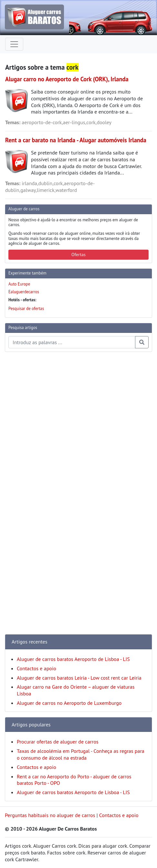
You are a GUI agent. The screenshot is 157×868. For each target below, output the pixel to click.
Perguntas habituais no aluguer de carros (50, 815)
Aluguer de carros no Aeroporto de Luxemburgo (69, 703)
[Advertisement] (31, 454)
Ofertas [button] (78, 254)
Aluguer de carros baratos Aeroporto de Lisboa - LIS (73, 659)
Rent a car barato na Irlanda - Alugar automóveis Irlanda (76, 140)
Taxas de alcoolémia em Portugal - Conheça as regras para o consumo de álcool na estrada (81, 754)
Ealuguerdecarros (24, 292)
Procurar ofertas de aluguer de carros (58, 742)
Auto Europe (19, 284)
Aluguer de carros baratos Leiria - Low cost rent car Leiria (79, 678)
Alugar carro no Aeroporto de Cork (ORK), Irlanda (67, 79)
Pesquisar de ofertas (26, 309)
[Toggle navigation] (14, 44)
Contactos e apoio (37, 668)
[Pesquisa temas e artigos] (72, 342)
